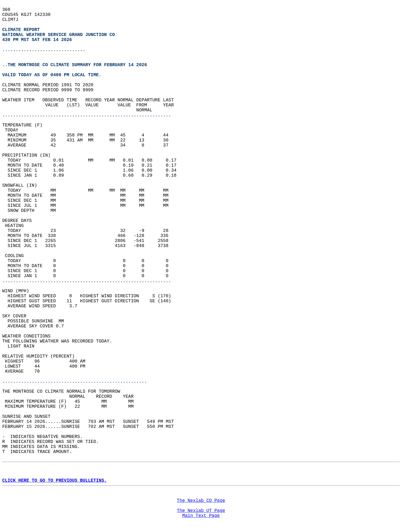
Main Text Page (201, 516)
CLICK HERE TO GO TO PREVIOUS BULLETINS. (54, 481)
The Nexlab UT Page (201, 511)
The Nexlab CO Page (201, 501)
